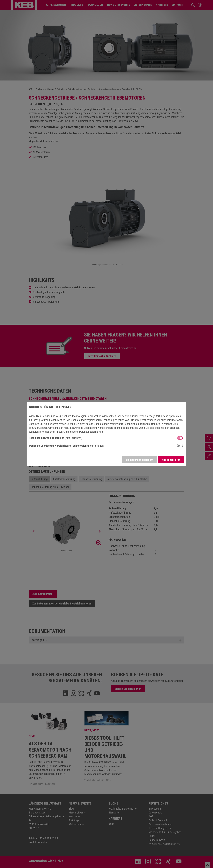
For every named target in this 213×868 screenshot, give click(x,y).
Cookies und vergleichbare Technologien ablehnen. (123, 424)
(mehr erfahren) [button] (73, 438)
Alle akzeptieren (171, 460)
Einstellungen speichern (140, 460)
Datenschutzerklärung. (92, 432)
